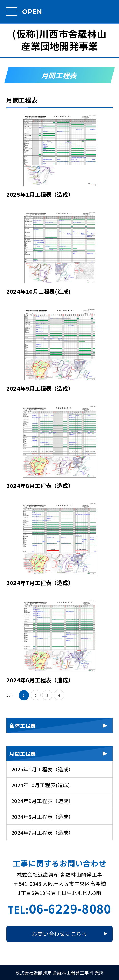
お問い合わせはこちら (59, 934)
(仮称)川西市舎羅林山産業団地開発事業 (59, 40)
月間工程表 (23, 753)
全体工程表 (23, 725)
